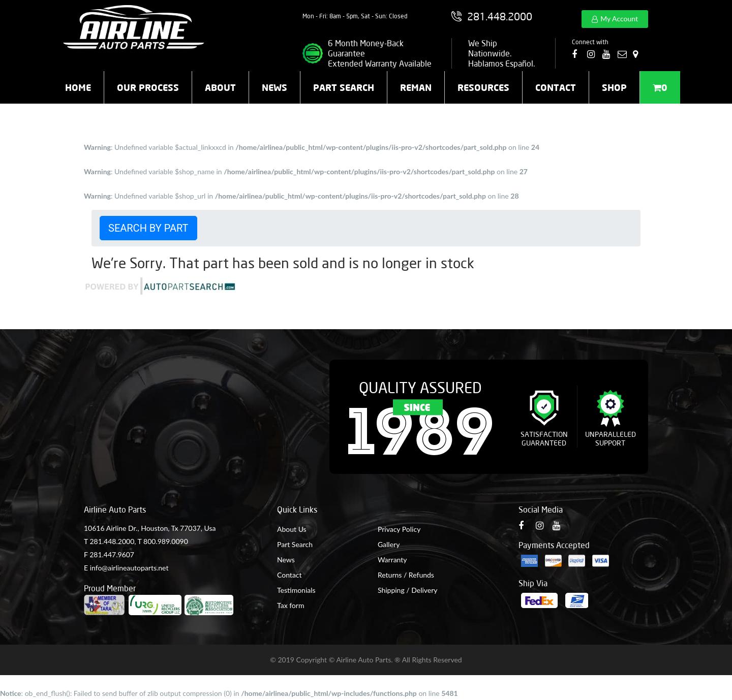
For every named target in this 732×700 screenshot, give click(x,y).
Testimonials (296, 590)
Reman (416, 87)
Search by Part (148, 228)
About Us (292, 529)
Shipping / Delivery (408, 590)
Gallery (389, 544)
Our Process (148, 87)
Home (78, 87)
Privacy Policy (399, 529)
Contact (556, 87)
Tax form (291, 605)
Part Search (344, 87)
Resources (483, 87)
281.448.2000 (112, 541)
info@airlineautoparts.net (129, 568)
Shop (614, 87)
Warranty (392, 560)
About (220, 87)
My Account (619, 19)
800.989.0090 (166, 541)
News (274, 87)
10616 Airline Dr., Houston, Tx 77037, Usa (150, 528)
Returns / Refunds (406, 575)
